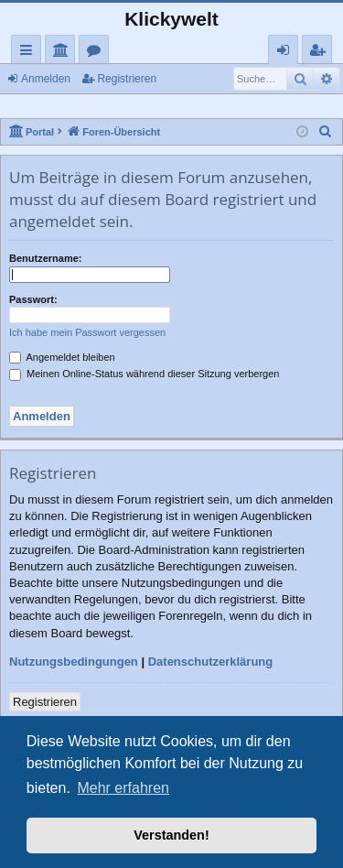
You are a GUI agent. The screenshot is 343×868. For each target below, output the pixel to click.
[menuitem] (326, 132)
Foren (97, 53)
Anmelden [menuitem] (288, 53)
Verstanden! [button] (171, 835)
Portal (64, 53)
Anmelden (46, 79)
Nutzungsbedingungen (74, 662)
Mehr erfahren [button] (123, 788)
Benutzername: (45, 258)
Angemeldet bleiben (62, 357)
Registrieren (127, 79)
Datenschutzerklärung (211, 662)
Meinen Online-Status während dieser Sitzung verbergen (144, 374)
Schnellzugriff (30, 53)
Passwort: (33, 299)
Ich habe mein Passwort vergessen (87, 332)
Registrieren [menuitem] (321, 53)
